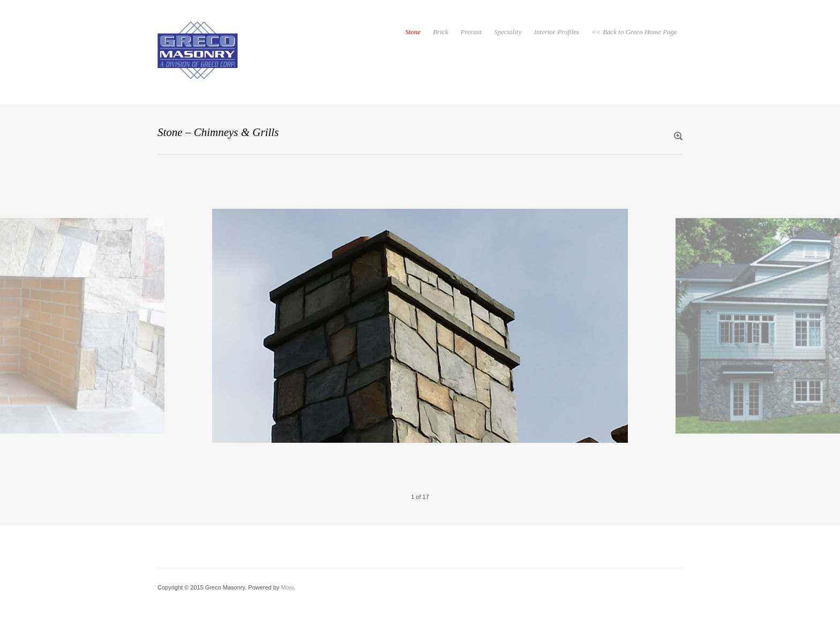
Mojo (287, 587)
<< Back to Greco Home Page (634, 32)
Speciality (508, 32)
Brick (440, 32)
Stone (413, 32)
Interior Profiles (557, 32)
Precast (471, 32)
